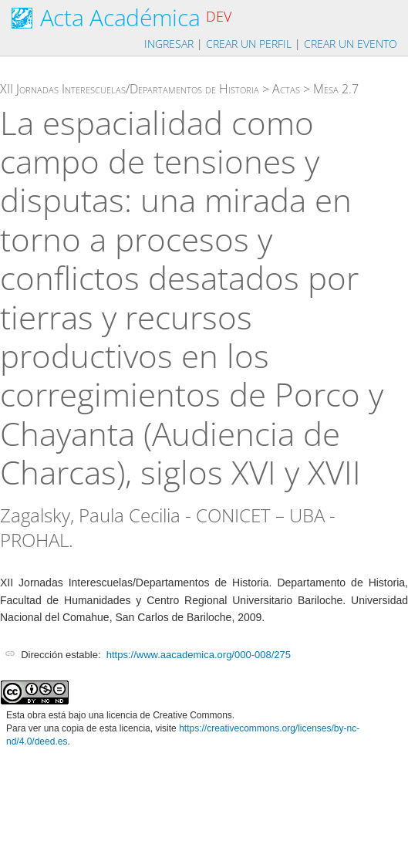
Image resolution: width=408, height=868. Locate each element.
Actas (286, 89)
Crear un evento (351, 44)
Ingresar (169, 44)
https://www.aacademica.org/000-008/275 (199, 655)
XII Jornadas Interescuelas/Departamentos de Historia (130, 89)
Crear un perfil (249, 44)
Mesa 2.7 (336, 89)
